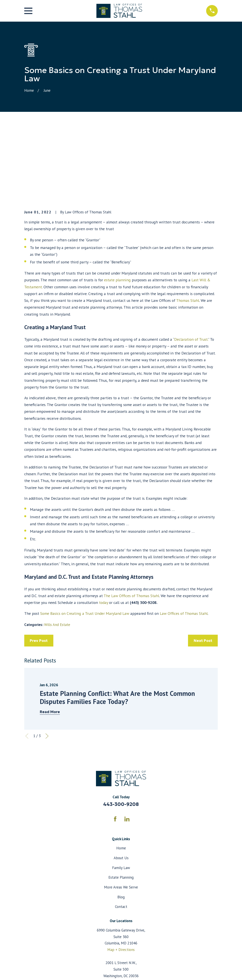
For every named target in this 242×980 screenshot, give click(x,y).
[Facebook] (115, 745)
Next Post (203, 566)
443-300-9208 (121, 730)
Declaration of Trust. (191, 265)
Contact (121, 832)
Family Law (121, 793)
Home (121, 774)
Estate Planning (121, 803)
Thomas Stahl (188, 226)
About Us (121, 784)
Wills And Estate (57, 550)
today (104, 528)
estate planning (117, 206)
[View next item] (47, 662)
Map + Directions (121, 875)
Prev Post (39, 566)
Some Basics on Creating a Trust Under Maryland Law (85, 539)
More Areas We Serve (121, 813)
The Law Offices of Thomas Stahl (131, 521)
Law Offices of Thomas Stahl (184, 539)
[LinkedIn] (127, 745)
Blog (121, 823)
